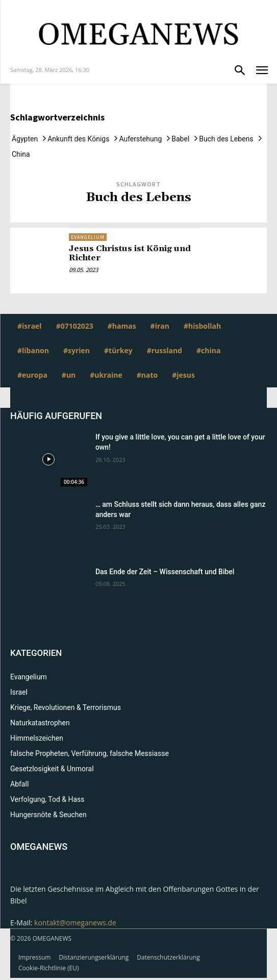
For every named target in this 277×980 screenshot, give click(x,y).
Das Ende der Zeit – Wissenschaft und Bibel (165, 572)
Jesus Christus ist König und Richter (130, 253)
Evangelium (88, 237)
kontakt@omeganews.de (75, 923)
